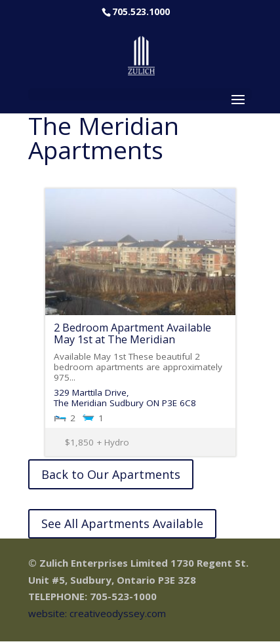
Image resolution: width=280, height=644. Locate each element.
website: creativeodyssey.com (97, 613)
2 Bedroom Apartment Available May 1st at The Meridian (132, 333)
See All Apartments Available (122, 523)
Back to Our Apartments (111, 474)
